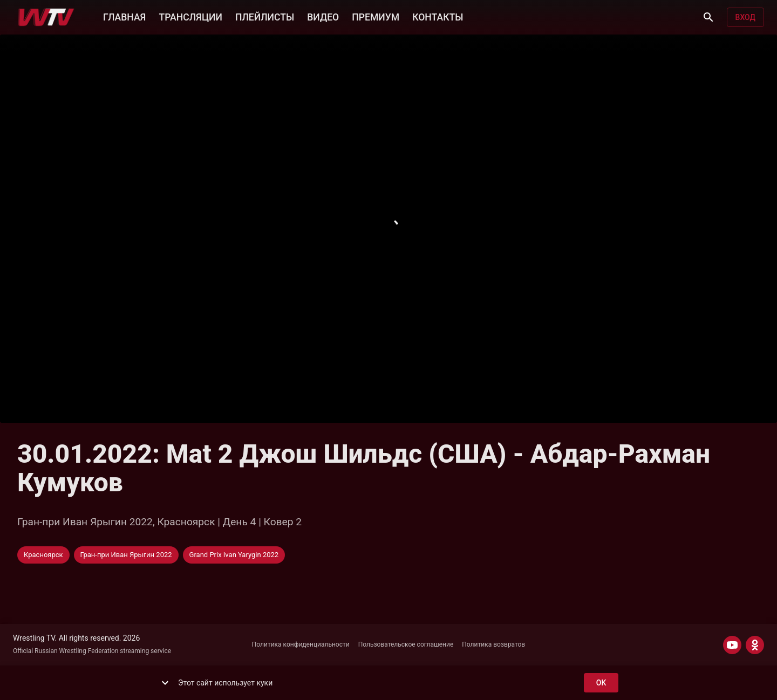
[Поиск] (708, 17)
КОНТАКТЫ (438, 16)
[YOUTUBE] (732, 645)
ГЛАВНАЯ (124, 16)
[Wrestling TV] (46, 17)
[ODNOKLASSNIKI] (755, 645)
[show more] (165, 683)
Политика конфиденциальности (301, 644)
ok (601, 683)
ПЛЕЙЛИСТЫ (265, 16)
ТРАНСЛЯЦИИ (190, 16)
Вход (745, 18)
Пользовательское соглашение (406, 644)
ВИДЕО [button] (323, 16)
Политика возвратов (493, 644)
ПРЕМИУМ (376, 16)
